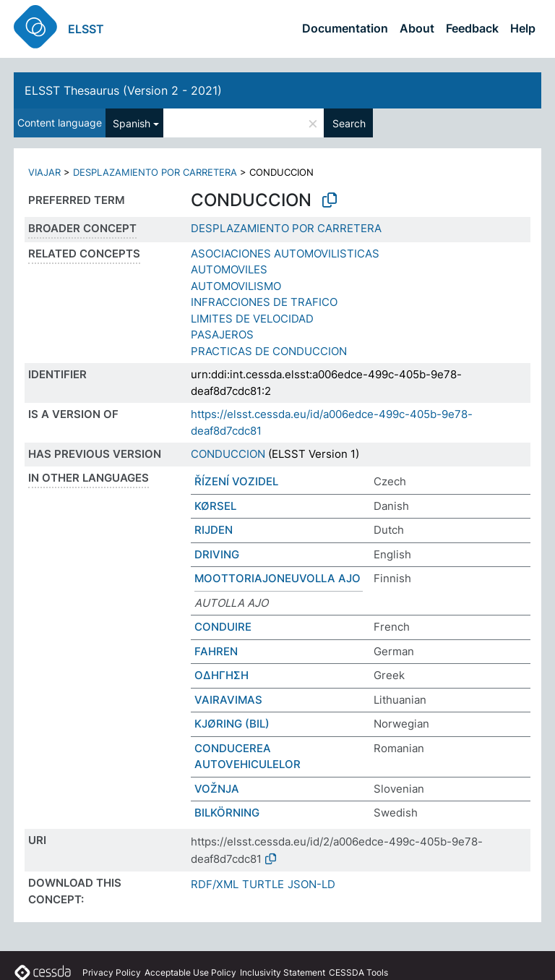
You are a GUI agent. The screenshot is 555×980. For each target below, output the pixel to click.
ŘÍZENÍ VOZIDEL (236, 481)
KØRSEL (215, 506)
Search (349, 123)
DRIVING (217, 554)
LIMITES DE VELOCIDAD (252, 319)
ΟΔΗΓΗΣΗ (221, 675)
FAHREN (216, 651)
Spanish (132, 123)
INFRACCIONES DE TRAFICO (264, 302)
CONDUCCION (228, 454)
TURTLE (263, 884)
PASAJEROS (222, 335)
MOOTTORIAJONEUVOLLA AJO (277, 578)
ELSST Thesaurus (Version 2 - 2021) (123, 90)
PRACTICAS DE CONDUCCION (269, 351)
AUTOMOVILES (229, 269)
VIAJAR (44, 172)
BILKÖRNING (227, 813)
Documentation (345, 28)
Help (523, 28)
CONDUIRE (223, 627)
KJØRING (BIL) (232, 724)
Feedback (472, 28)
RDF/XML (215, 884)
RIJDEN (214, 530)
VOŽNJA (217, 789)
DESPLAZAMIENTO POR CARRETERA (155, 172)
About (417, 28)
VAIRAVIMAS (228, 700)
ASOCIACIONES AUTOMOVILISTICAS (285, 253)
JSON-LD (311, 884)
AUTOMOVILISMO (236, 286)
